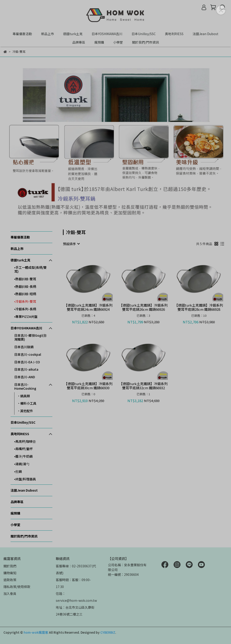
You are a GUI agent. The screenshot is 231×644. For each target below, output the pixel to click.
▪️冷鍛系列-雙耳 (25, 301)
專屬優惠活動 (22, 34)
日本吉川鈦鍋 (24, 347)
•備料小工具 (27, 403)
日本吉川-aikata (26, 369)
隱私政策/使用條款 (17, 587)
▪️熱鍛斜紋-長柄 (25, 286)
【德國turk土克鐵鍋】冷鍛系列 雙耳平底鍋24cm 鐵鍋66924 (88, 307)
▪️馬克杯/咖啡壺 (25, 441)
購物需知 (10, 573)
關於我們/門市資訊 (145, 42)
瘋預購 (99, 42)
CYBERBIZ (108, 632)
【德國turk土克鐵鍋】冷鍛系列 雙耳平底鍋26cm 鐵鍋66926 (143, 307)
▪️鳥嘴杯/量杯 (23, 449)
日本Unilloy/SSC (144, 34)
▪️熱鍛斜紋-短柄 (25, 294)
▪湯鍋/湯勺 (22, 464)
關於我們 (10, 566)
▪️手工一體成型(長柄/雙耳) (30, 269)
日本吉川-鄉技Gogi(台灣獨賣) (30, 337)
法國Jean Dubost (206, 34)
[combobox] (71, 244)
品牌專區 (79, 42)
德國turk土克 (73, 34)
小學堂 (118, 42)
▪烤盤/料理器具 (25, 479)
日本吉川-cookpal (28, 354)
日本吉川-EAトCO (27, 362)
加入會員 (10, 594)
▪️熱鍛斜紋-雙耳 (25, 279)
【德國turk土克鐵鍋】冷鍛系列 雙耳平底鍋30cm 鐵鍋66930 (88, 386)
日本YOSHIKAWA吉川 (107, 34)
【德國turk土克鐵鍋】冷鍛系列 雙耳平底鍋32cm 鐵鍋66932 (143, 386)
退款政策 (10, 580)
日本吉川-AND (25, 377)
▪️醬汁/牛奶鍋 (23, 456)
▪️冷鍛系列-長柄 (25, 309)
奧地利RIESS (174, 34)
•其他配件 (25, 411)
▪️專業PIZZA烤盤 (26, 316)
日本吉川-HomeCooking (25, 386)
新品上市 (48, 34)
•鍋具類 (24, 396)
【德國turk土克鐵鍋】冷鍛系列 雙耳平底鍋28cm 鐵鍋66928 (199, 307)
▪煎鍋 (18, 471)
